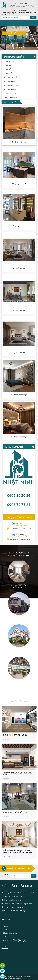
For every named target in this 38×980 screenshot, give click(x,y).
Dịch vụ (6, 927)
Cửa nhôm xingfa (10, 97)
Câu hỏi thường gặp (10, 933)
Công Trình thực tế (11, 93)
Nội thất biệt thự (10, 89)
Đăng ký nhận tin (5, 876)
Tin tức (5, 930)
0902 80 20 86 (22, 10)
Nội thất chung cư (11, 81)
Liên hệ (5, 936)
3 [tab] (21, 47)
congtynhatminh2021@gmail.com (19, 528)
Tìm (33, 18)
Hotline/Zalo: (19, 517)
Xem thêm (30, 102)
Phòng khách (9, 61)
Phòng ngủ (8, 65)
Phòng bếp (8, 69)
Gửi (34, 876)
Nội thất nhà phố (10, 77)
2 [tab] (19, 47)
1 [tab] (17, 47)
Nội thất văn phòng (11, 85)
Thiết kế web (11, 978)
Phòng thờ (8, 73)
